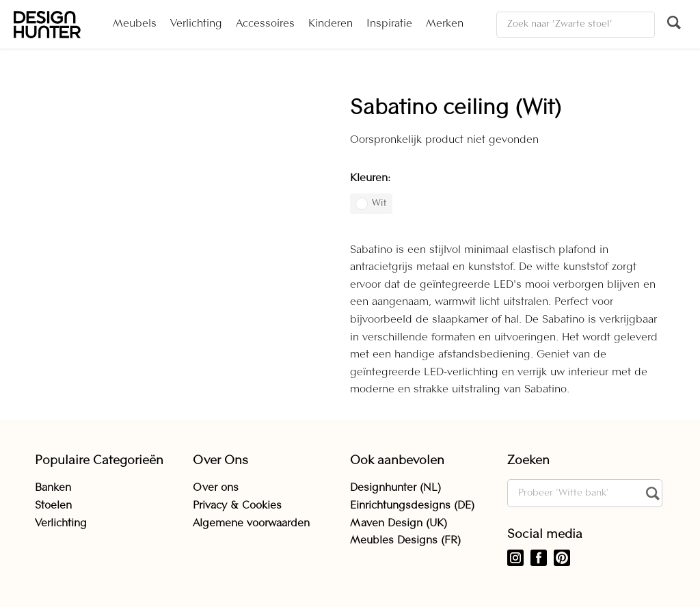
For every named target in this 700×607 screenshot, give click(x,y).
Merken (445, 24)
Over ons (216, 488)
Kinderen (331, 24)
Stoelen (53, 506)
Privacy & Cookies (237, 506)
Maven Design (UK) (399, 524)
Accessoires (265, 24)
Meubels (135, 24)
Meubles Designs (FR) (405, 541)
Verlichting (196, 24)
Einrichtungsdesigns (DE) (412, 506)
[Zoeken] (576, 25)
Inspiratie (389, 24)
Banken (53, 488)
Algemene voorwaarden (251, 524)
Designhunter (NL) (395, 488)
